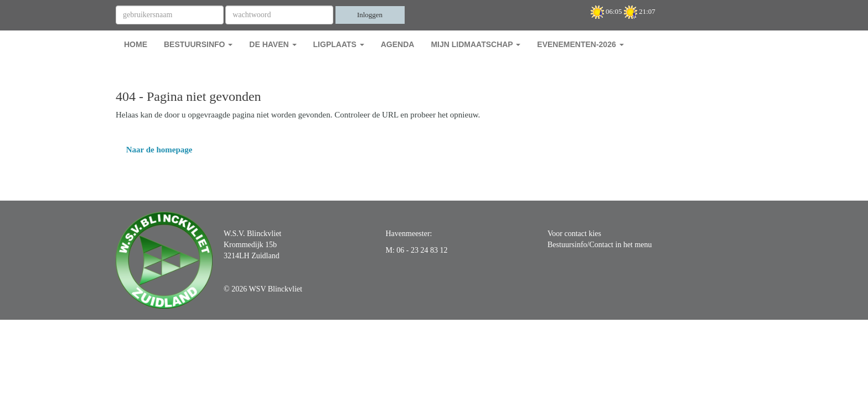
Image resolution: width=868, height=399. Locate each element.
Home (136, 44)
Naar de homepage (154, 150)
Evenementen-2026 (580, 44)
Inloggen (370, 15)
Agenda (398, 44)
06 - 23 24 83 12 (422, 250)
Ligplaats (339, 44)
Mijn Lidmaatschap (476, 44)
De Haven (273, 44)
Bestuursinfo (198, 44)
